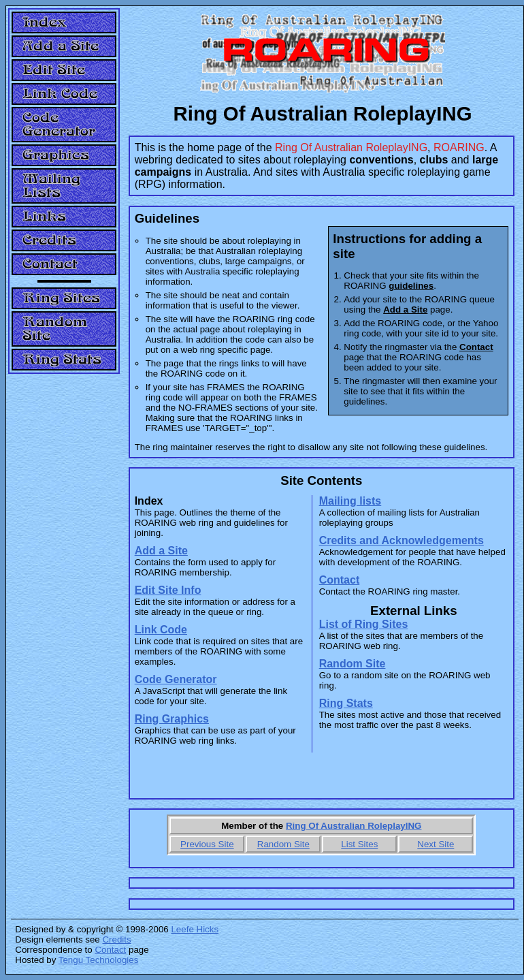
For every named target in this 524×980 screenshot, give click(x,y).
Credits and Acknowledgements (402, 540)
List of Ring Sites (364, 624)
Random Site (353, 664)
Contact (476, 347)
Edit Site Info (168, 590)
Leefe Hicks (195, 929)
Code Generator (176, 679)
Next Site (436, 844)
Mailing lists (350, 501)
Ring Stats (346, 703)
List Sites (359, 844)
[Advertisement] (64, 587)
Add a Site (161, 551)
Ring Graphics (172, 719)
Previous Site (207, 844)
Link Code (161, 630)
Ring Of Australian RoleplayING (354, 826)
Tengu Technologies (99, 960)
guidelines (411, 286)
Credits (116, 939)
